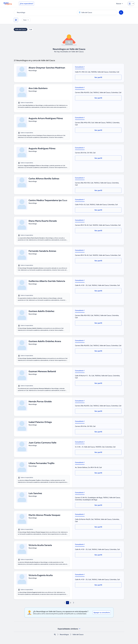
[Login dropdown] (131, 4)
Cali (31, 29)
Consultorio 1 (80, 67)
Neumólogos (64, 635)
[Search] (121, 12)
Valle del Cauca (21, 29)
